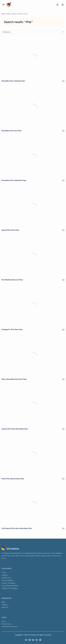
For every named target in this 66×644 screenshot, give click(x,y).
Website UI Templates (10, 588)
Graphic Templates (8, 583)
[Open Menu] (3, 5)
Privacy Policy (6, 624)
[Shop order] (33, 32)
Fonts (4, 572)
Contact (4, 605)
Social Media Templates (10, 586)
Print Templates (7, 580)
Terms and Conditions (9, 626)
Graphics (5, 575)
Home (4, 14)
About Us (5, 607)
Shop (9, 14)
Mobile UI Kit (6, 578)
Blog (3, 602)
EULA (4, 621)
